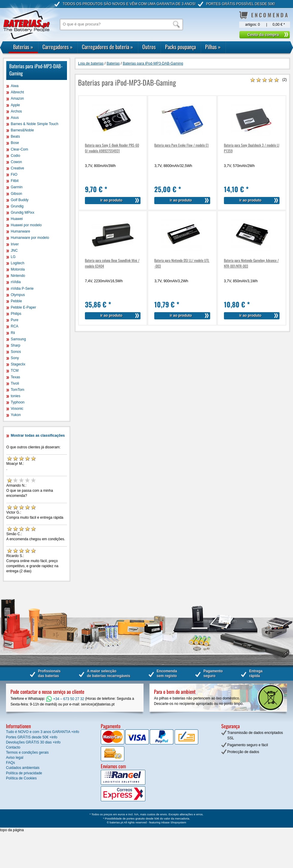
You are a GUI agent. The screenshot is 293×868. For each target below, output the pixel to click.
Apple (15, 105)
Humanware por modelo (30, 238)
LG (13, 257)
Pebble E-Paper (23, 307)
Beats (15, 136)
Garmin (17, 187)
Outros (149, 47)
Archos (16, 111)
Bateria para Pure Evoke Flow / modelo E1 (181, 145)
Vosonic (17, 409)
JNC (14, 251)
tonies (16, 396)
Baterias (23, 47)
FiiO (14, 174)
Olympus (18, 295)
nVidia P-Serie (22, 289)
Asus (15, 118)
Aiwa (15, 86)
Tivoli (15, 383)
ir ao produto (111, 200)
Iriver (15, 244)
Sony (15, 358)
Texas (15, 377)
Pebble (16, 301)
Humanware (20, 231)
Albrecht (17, 92)
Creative (17, 168)
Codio (15, 156)
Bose (15, 143)
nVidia (16, 282)
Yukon (16, 415)
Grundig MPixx (23, 213)
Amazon (17, 98)
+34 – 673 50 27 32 (65, 699)
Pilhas (213, 47)
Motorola (18, 269)
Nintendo (18, 276)
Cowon (16, 162)
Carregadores (58, 47)
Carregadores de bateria (107, 47)
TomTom (17, 390)
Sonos (16, 352)
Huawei (17, 219)
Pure (15, 320)
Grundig (17, 206)
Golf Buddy (20, 200)
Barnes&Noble (22, 130)
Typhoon (18, 402)
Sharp (16, 345)
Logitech (17, 263)
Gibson (16, 194)
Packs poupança (180, 47)
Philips (16, 314)
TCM (15, 371)
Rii (13, 333)
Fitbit (15, 181)
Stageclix (18, 364)
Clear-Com (19, 149)
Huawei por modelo (26, 225)
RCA (15, 326)
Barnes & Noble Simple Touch (35, 124)
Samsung (18, 339)
